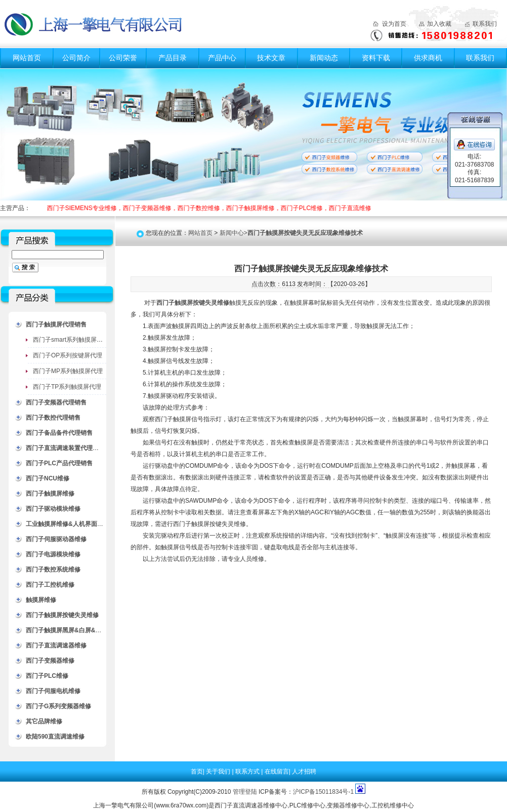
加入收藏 (439, 24)
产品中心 (222, 58)
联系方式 (248, 772)
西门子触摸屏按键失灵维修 (193, 303)
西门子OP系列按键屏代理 (68, 355)
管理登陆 (245, 792)
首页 (197, 772)
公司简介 (76, 58)
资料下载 (376, 58)
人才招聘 (304, 772)
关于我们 (219, 772)
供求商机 (428, 58)
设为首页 (394, 24)
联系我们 (485, 24)
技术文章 (271, 58)
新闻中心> (291, 233)
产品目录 (173, 58)
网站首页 (27, 58)
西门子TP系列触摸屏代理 (67, 387)
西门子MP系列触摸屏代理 (68, 371)
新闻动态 (324, 58)
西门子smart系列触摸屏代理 (71, 340)
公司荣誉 (123, 58)
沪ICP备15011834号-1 (323, 792)
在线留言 (277, 772)
